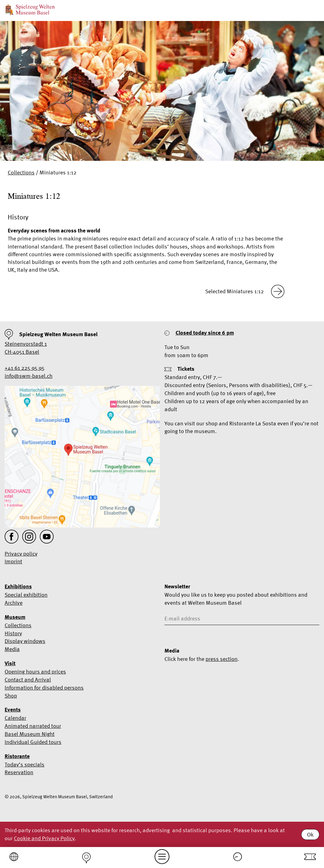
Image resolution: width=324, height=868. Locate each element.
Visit (10, 663)
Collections (21, 172)
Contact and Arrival (28, 680)
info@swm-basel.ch (29, 376)
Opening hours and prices (35, 672)
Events (13, 710)
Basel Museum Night (30, 734)
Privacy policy (21, 554)
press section (222, 659)
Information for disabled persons (44, 688)
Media (12, 649)
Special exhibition (26, 595)
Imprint (13, 561)
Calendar (15, 718)
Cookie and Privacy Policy (44, 838)
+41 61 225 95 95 (25, 368)
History (13, 633)
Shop (11, 696)
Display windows (25, 641)
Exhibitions (18, 586)
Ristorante (17, 756)
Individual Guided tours (33, 742)
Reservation (19, 772)
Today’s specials (25, 764)
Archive (14, 603)
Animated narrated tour (33, 726)
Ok (310, 835)
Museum (15, 617)
